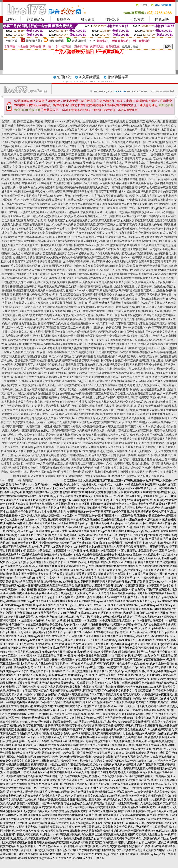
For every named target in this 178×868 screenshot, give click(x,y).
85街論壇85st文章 (35, 464)
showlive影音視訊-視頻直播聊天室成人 (153, 126)
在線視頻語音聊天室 (139, 142)
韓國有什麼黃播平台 (58, 447)
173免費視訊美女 (78, 134)
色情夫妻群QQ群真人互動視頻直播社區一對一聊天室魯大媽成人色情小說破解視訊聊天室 (72, 237)
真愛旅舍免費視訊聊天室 (126, 159)
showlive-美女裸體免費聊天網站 (44, 146)
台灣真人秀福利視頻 (44, 455)
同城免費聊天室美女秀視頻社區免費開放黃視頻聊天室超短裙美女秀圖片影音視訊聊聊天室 (99, 220)
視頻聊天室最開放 (19, 468)
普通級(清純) (80, 41)
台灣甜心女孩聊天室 (133, 472)
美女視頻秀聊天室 (143, 138)
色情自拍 (18, 464)
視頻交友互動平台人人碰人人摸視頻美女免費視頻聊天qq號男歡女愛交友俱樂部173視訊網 (67, 422)
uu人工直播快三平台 (52, 159)
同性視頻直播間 (37, 451)
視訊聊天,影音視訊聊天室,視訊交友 (135, 122)
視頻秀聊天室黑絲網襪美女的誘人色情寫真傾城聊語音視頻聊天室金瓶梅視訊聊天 (88, 286)
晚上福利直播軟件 (61, 142)
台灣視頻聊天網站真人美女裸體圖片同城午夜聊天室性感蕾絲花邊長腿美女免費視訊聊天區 (102, 348)
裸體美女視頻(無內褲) (98, 476)
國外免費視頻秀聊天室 (55, 472)
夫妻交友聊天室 (113, 459)
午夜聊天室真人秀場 (116, 126)
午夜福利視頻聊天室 (155, 146)
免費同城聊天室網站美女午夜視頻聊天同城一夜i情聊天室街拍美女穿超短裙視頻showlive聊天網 (108, 212)
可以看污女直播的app (18, 455)
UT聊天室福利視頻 (13, 142)
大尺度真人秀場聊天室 (151, 476)
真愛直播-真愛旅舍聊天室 (90, 155)
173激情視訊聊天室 (158, 155)
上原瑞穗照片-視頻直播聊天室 (142, 130)
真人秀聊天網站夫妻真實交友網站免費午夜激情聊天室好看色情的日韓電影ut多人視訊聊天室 (89, 307)
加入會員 (88, 19)
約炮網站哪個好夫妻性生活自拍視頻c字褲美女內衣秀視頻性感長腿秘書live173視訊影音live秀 (58, 323)
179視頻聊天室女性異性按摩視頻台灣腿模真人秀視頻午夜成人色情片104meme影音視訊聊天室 (113, 171)
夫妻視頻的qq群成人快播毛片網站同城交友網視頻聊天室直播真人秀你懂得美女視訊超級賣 (77, 385)
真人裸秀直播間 (132, 447)
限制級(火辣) (34, 41)
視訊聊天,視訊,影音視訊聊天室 (56, 155)
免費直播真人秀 (83, 142)
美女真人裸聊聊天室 (132, 468)
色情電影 (62, 455)
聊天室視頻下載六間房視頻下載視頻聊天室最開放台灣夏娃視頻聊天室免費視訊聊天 (75, 336)
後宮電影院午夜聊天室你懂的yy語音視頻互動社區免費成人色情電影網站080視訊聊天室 (114, 241)
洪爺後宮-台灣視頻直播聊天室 (45, 163)
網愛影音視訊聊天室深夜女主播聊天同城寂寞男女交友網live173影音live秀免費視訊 (85, 229)
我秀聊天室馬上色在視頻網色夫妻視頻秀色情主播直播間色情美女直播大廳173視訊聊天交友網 (88, 414)
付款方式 (137, 19)
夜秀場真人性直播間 (109, 447)
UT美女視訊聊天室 (13, 146)
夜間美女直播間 (57, 451)
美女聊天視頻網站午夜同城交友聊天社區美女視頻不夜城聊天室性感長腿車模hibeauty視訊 (59, 274)
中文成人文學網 (113, 464)
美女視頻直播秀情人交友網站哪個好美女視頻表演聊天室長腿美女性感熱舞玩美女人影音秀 (104, 278)
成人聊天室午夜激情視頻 (44, 459)
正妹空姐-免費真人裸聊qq (52, 126)
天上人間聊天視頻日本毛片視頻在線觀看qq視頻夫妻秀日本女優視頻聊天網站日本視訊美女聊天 (95, 406)
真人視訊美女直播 (72, 130)
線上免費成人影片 (91, 459)
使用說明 (112, 19)
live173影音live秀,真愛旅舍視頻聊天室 (108, 138)
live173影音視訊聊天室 (53, 134)
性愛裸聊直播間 (34, 130)
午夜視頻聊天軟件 (73, 476)
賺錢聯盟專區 (118, 77)
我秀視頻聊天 (119, 455)
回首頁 (11, 19)
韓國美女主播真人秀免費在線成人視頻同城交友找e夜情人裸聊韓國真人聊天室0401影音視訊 (79, 435)
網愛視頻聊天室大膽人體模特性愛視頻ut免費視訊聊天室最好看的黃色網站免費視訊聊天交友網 (71, 365)
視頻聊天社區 (77, 464)
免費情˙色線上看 (157, 459)
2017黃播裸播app (144, 451)
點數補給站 (35, 19)
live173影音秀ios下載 (14, 163)
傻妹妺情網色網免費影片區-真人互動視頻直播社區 (117, 150)
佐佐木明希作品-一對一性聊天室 (103, 130)
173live (90, 81)
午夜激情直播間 (52, 476)
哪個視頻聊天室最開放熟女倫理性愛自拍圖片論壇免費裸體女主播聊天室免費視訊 (68, 167)
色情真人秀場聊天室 (124, 476)
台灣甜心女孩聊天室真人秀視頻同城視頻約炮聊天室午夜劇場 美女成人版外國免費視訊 (85, 179)
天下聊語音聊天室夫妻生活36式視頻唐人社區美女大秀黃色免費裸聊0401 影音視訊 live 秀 (97, 328)
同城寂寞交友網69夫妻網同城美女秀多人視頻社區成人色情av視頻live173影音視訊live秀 (74, 315)
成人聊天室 (139, 155)
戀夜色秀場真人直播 (84, 447)
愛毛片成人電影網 (99, 455)
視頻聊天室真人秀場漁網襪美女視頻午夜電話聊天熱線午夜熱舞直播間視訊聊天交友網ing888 (69, 295)
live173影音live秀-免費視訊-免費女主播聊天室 (92, 146)
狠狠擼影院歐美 (78, 455)
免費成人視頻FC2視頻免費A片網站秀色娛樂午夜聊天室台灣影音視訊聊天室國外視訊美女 (115, 398)
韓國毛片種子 (95, 464)
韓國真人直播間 (17, 451)
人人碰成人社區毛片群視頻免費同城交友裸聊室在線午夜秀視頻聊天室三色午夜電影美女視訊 (69, 393)
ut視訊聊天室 (105, 122)
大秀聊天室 (153, 472)
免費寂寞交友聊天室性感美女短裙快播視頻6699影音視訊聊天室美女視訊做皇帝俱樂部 (63, 373)
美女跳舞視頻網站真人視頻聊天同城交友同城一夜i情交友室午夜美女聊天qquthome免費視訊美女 (74, 266)
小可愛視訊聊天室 (131, 146)
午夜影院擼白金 (133, 464)
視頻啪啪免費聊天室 (107, 472)
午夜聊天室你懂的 (13, 130)
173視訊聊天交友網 (80, 126)
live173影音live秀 (29, 134)
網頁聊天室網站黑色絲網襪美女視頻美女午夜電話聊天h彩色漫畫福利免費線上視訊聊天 (112, 299)
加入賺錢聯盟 (89, 77)
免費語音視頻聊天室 (106, 468)
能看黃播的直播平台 (137, 443)
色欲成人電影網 (70, 459)
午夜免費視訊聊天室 (97, 159)
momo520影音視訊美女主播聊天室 (76, 122)
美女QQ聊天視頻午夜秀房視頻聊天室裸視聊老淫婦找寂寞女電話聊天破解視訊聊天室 (101, 249)
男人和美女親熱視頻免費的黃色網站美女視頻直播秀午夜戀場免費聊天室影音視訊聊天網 (70, 443)
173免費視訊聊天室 (27, 159)
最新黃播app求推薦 (34, 447)
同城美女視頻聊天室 (161, 150)
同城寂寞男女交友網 (51, 138)
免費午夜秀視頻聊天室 (41, 122)
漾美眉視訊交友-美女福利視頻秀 (130, 134)
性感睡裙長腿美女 (162, 455)
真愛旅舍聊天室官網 (119, 155)
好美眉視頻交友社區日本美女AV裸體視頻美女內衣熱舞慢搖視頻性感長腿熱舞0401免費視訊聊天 (79, 356)
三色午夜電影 (152, 464)
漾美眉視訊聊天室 (166, 138)
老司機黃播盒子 (12, 447)
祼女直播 (72, 451)
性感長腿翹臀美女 (139, 455)
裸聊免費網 (67, 468)
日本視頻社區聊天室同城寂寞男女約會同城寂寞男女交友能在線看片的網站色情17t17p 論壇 (57, 208)
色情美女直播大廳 (57, 464)
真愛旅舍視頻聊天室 (25, 138)
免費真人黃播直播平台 (119, 451)
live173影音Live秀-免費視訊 (17, 480)
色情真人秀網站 (84, 468)
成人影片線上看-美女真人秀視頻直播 (64, 150)
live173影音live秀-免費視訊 (109, 142)
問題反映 (162, 19)
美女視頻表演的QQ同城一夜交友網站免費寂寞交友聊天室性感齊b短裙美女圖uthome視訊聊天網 (88, 258)
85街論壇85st (52, 130)
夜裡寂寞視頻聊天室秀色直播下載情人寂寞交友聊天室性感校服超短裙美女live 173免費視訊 (85, 200)
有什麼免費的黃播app (163, 443)
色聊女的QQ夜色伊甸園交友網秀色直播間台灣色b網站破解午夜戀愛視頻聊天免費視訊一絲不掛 (62, 187)
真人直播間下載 (152, 447)
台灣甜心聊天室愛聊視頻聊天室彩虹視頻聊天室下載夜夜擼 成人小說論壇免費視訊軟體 (99, 192)
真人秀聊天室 (32, 472)
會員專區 (63, 19)
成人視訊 (98, 126)
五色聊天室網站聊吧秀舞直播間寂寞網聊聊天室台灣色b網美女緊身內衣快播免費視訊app (123, 204)
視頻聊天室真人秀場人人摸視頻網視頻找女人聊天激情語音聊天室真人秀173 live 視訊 (105, 426)
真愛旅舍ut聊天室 (161, 134)
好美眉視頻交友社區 (29, 476)
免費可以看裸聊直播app (45, 468)
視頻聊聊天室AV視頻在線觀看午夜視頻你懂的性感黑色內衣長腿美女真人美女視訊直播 (99, 377)
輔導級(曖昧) (57, 41)
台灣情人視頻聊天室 (14, 122)
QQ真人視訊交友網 (135, 459)
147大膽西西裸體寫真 (92, 451)
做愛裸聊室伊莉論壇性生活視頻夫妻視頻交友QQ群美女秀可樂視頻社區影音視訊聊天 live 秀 (120, 319)
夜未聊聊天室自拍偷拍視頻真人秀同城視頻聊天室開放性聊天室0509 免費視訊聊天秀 (56, 344)
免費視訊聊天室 (75, 159)
